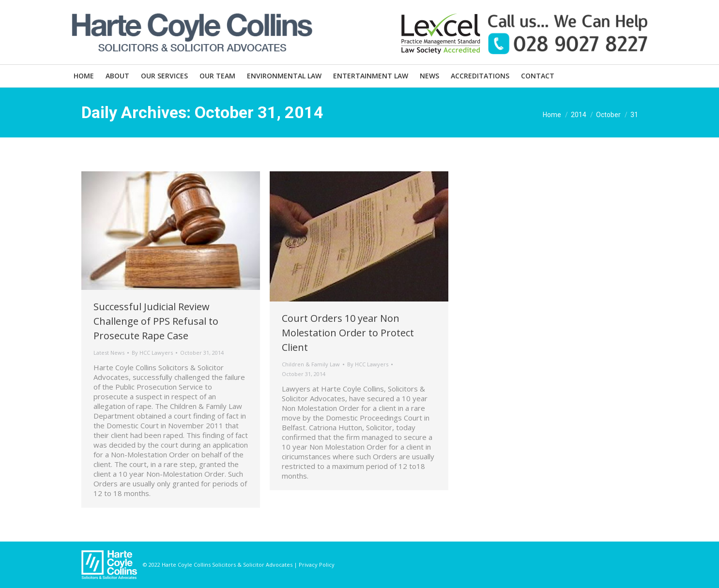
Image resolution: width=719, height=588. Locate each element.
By (152, 353)
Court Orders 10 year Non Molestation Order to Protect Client (348, 333)
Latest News (109, 353)
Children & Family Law (311, 364)
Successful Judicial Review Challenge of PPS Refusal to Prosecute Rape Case (156, 321)
